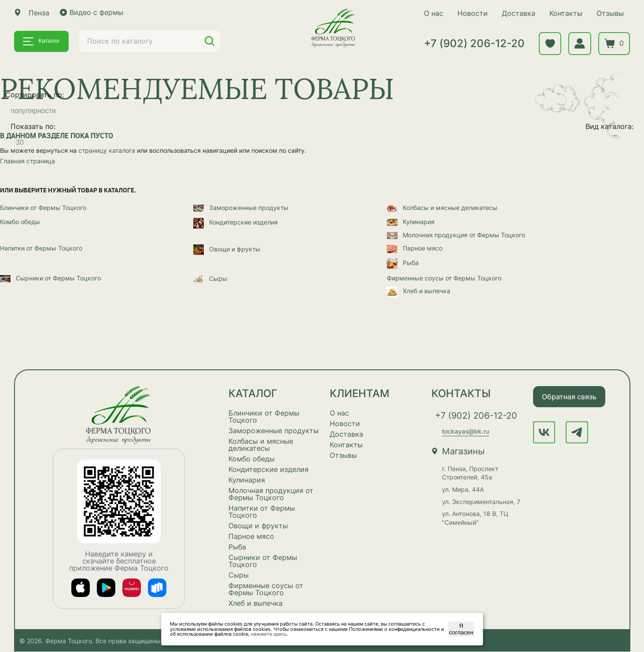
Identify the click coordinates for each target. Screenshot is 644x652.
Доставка (517, 13)
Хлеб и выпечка (419, 291)
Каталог (41, 41)
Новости (471, 13)
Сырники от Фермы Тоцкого (50, 278)
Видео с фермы (92, 12)
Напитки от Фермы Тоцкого (41, 249)
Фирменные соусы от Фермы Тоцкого (444, 278)
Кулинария (411, 222)
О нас (432, 13)
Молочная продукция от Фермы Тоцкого (456, 235)
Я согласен (461, 629)
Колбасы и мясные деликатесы (442, 208)
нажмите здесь (269, 634)
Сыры (210, 279)
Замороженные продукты (241, 208)
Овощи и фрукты (227, 249)
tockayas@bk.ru (466, 432)
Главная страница (28, 161)
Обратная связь (569, 397)
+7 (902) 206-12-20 (473, 44)
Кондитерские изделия (236, 223)
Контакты (565, 13)
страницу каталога (107, 151)
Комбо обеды (20, 222)
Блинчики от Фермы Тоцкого (43, 208)
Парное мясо (415, 249)
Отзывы (609, 13)
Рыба (403, 263)
